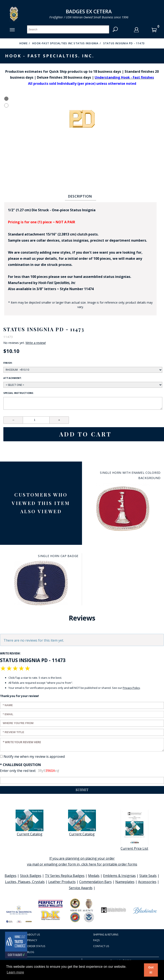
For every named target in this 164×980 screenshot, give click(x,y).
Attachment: (13, 378)
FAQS (96, 940)
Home (24, 43)
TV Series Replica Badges (65, 876)
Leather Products (62, 882)
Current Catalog (30, 823)
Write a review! (36, 343)
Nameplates (125, 882)
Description (80, 196)
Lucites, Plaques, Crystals (25, 882)
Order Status (36, 946)
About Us (34, 935)
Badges (11, 876)
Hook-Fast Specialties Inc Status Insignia (65, 43)
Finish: (8, 363)
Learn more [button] (15, 972)
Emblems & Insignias (119, 876)
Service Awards (81, 888)
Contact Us (101, 946)
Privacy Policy (131, 688)
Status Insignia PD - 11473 (124, 43)
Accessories (147, 882)
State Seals (148, 876)
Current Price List (134, 830)
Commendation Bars (95, 882)
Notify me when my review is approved (34, 757)
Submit (82, 790)
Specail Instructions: (19, 393)
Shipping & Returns (106, 935)
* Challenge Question (20, 765)
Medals (94, 876)
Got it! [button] (151, 970)
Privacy (32, 940)
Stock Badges (31, 876)
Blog (31, 952)
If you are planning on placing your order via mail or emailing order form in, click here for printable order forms (82, 861)
